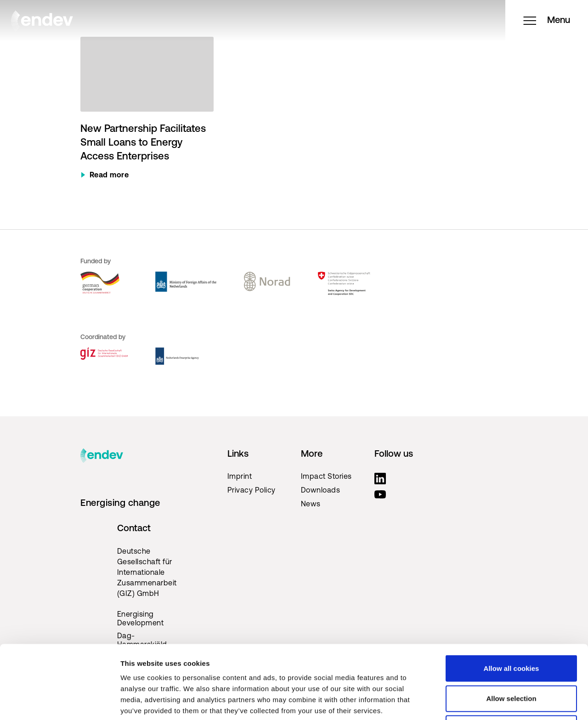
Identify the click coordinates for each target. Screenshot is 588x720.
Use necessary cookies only (511, 660)
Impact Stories (326, 477)
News (311, 505)
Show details (482, 702)
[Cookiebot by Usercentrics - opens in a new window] (59, 702)
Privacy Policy (252, 491)
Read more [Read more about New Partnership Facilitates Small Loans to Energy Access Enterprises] (109, 176)
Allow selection (511, 630)
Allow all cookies (512, 599)
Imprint (240, 477)
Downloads (321, 491)
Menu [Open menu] (547, 21)
